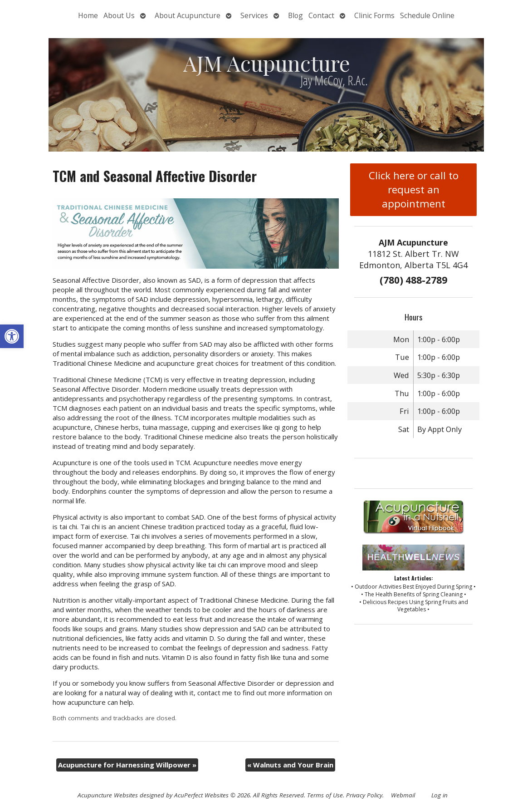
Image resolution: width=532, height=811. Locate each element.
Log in (439, 795)
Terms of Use (325, 795)
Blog (295, 15)
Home (88, 15)
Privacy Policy (364, 795)
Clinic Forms (374, 15)
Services (254, 15)
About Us (119, 15)
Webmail (403, 795)
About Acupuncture (188, 15)
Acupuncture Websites (108, 795)
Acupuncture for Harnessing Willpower (127, 765)
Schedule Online (427, 15)
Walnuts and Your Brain (290, 765)
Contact (321, 15)
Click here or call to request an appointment (414, 189)
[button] (12, 336)
